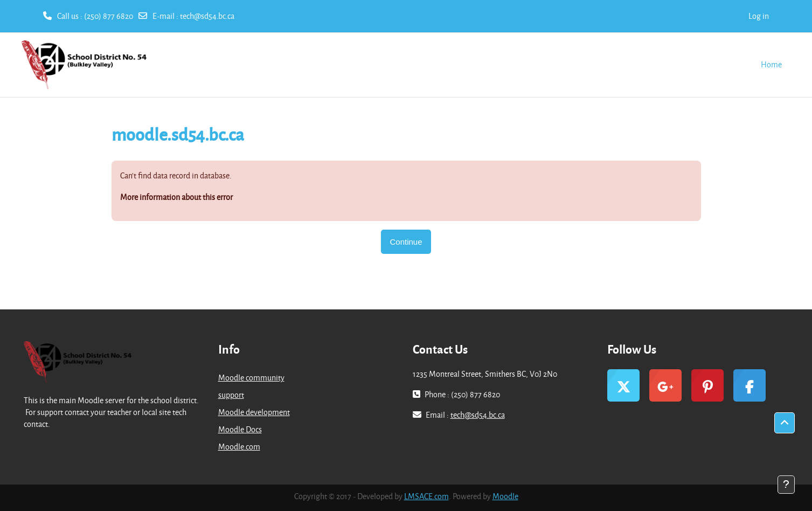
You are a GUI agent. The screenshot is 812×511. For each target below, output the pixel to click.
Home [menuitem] (771, 64)
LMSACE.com (426, 496)
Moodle (505, 496)
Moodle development (254, 412)
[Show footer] (786, 485)
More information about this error (176, 197)
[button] (785, 423)
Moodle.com (239, 447)
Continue (406, 242)
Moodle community (251, 378)
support (231, 395)
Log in (759, 16)
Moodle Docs (240, 429)
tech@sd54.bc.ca (207, 16)
